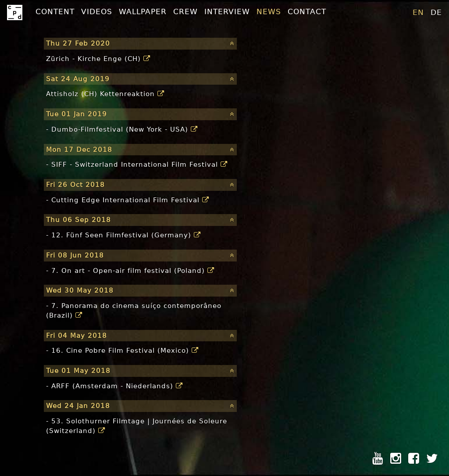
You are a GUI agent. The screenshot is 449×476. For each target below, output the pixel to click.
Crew (185, 11)
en (418, 12)
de (436, 12)
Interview (227, 11)
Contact (307, 11)
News (269, 11)
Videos (97, 11)
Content (55, 11)
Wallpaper (143, 11)
